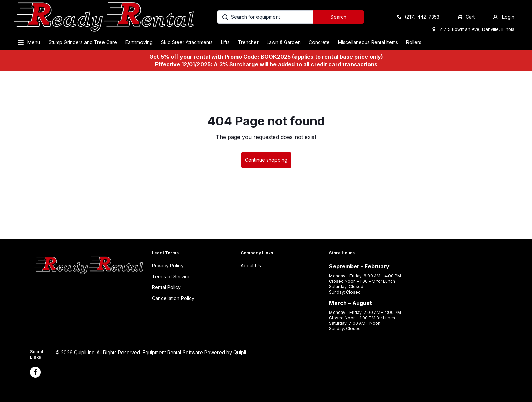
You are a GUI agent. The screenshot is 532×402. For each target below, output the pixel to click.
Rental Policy (166, 287)
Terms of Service (171, 276)
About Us (251, 266)
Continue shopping (266, 160)
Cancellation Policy (173, 298)
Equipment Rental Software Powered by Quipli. (195, 352)
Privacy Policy (168, 266)
